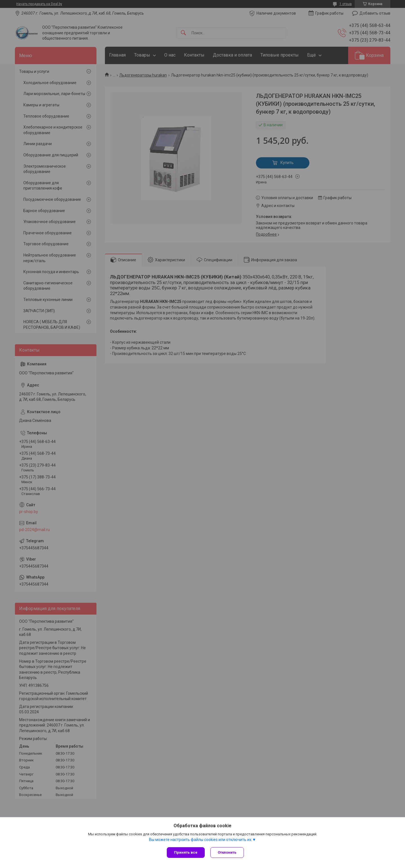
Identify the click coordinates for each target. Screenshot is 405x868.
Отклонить (227, 852)
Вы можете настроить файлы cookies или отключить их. (201, 840)
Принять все (186, 852)
